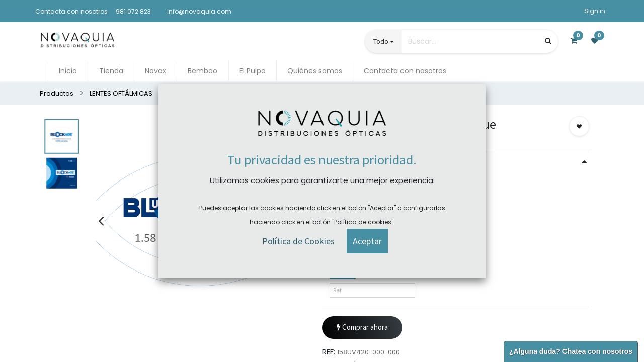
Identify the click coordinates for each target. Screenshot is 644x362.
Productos (57, 93)
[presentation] (101, 221)
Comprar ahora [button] (362, 328)
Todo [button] (381, 41)
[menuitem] (68, 71)
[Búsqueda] (548, 41)
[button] (579, 126)
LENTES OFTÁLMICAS (121, 93)
